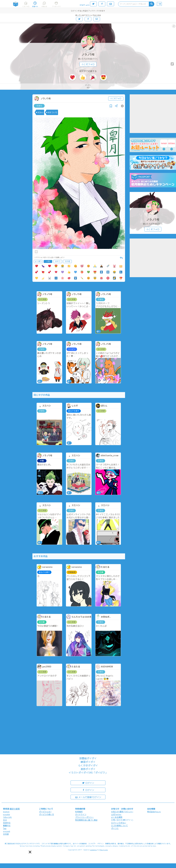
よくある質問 (117, 817)
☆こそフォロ (88, 64)
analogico (93, 850)
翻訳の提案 (15, 809)
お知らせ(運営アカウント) (122, 812)
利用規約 (79, 812)
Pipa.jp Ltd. (104, 850)
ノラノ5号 (88, 55)
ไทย (5, 828)
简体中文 (7, 823)
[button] (30, 852)
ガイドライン (81, 814)
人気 (48, 261)
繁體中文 (7, 826)
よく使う (38, 261)
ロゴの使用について (119, 826)
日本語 (6, 834)
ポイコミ (115, 828)
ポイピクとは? (45, 812)
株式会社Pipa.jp (154, 812)
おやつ (58, 261)
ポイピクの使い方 (46, 814)
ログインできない (119, 823)
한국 (5, 820)
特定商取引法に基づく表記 (86, 820)
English (6, 812)
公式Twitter (116, 814)
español (6, 814)
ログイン (88, 783)
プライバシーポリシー (84, 817)
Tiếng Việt (7, 817)
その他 (67, 261)
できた (39, 106)
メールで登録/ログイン (88, 797)
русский (7, 831)
